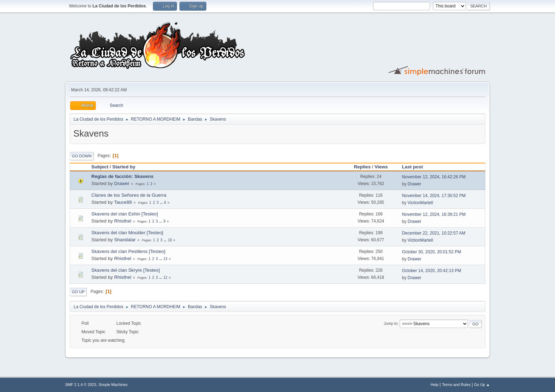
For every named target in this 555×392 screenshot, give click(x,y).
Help (435, 385)
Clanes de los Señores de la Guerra (129, 195)
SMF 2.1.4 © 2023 (81, 385)
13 (165, 259)
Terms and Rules (456, 385)
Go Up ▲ (482, 385)
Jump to (390, 323)
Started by (124, 167)
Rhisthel (122, 221)
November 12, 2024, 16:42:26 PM (434, 177)
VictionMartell (420, 203)
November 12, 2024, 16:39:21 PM (434, 214)
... (162, 203)
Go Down (82, 156)
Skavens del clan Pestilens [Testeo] (128, 251)
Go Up (78, 292)
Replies (362, 167)
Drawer (122, 183)
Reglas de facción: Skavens (122, 176)
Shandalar (125, 240)
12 (165, 278)
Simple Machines (113, 385)
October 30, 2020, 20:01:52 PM (432, 252)
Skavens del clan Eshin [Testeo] (125, 214)
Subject (100, 167)
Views (381, 167)
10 (170, 240)
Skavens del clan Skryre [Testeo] (125, 270)
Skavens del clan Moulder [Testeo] (127, 233)
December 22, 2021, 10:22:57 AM (434, 233)
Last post (416, 167)
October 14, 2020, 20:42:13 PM (432, 271)
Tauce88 (123, 202)
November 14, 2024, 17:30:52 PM (434, 196)
